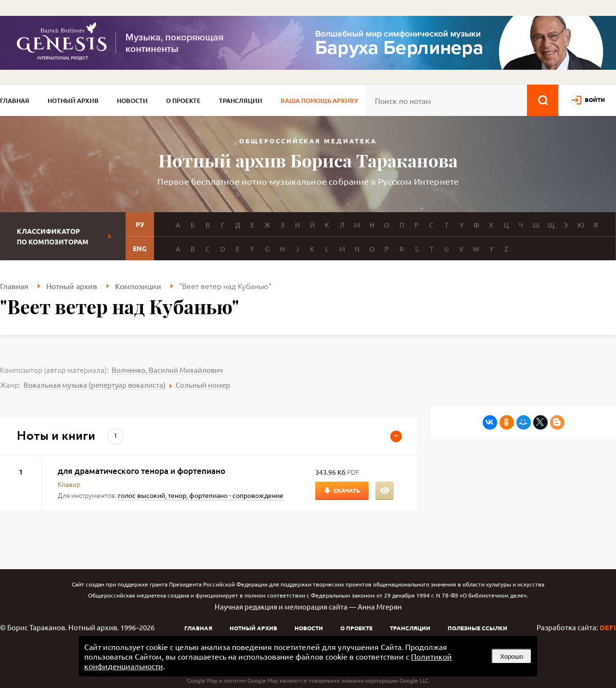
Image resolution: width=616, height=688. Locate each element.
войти (595, 100)
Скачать (347, 490)
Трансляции (241, 101)
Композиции (138, 286)
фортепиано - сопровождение (236, 495)
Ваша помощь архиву (319, 101)
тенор (177, 495)
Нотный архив (73, 101)
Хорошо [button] (512, 656)
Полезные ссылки (477, 628)
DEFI (608, 627)
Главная (15, 101)
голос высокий (141, 495)
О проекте (183, 101)
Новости (132, 101)
